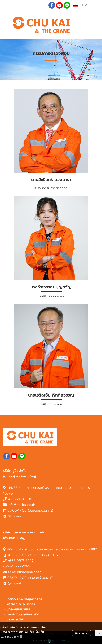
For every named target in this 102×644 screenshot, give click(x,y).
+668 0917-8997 (20, 561)
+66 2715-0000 (20, 499)
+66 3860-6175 (46, 555)
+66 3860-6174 (20, 555)
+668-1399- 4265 (17, 566)
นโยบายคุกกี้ (14, 636)
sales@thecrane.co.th (25, 572)
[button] (81, 5)
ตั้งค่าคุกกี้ (82, 633)
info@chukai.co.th (21, 505)
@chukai (12, 516)
